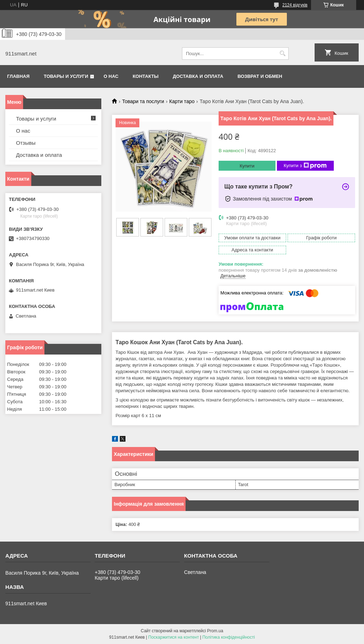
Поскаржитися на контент (173, 637)
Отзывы (26, 143)
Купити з (305, 166)
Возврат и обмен (260, 76)
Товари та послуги (143, 101)
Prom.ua (215, 631)
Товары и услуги (66, 76)
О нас (111, 76)
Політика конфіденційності (229, 637)
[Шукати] (282, 54)
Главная (18, 76)
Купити (247, 166)
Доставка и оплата (198, 76)
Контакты (146, 76)
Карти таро (182, 101)
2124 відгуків (295, 5)
